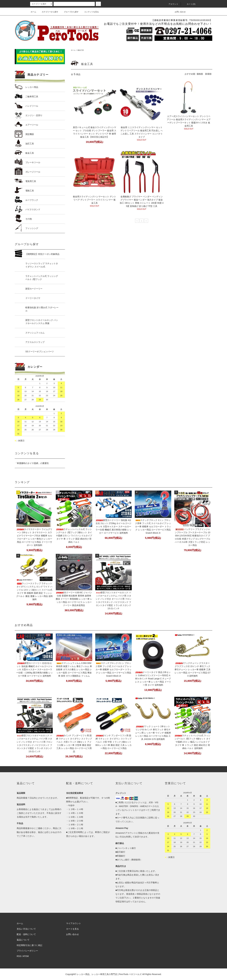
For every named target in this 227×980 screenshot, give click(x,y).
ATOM (26, 956)
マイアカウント (74, 923)
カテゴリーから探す (48, 12)
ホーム (33, 12)
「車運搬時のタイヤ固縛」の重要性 (32, 463)
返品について (23, 940)
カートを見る (72, 929)
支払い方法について (26, 929)
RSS (19, 956)
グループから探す (69, 12)
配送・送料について (26, 934)
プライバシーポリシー (27, 951)
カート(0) (189, 4)
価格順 (200, 74)
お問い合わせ (178, 12)
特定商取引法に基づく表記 (29, 945)
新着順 (208, 74)
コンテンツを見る (90, 12)
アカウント (172, 4)
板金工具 (81, 50)
